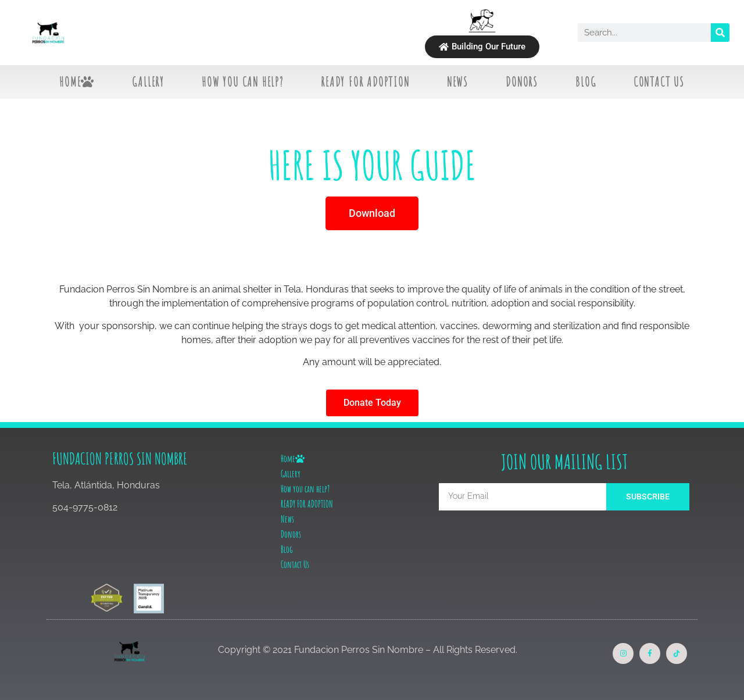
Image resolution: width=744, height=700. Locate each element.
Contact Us (659, 82)
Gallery (148, 82)
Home (77, 82)
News (458, 82)
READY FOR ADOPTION (365, 82)
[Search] (720, 33)
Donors (522, 82)
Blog (586, 82)
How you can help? (243, 82)
